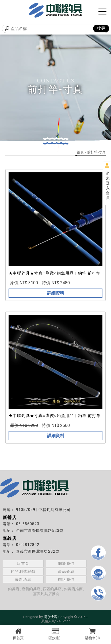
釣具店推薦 (73, 589)
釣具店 (14, 589)
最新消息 (23, 579)
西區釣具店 (52, 589)
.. (87, 617)
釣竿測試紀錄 (23, 571)
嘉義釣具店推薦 (46, 594)
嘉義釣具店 (31, 589)
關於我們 (66, 563)
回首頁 (18, 634)
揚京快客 (51, 617)
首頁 (80, 152)
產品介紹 (66, 571)
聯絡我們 (66, 579)
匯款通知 (55, 634)
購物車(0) (92, 634)
